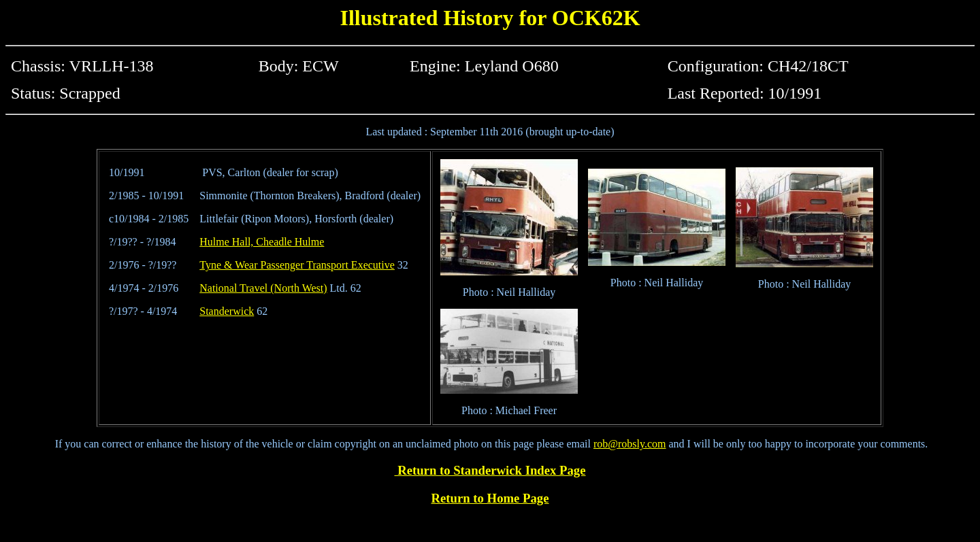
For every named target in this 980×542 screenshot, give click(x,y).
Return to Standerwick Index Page (490, 470)
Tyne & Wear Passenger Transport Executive (297, 265)
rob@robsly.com (630, 444)
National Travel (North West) (263, 288)
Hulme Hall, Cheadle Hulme (262, 242)
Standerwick (227, 311)
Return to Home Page (490, 498)
